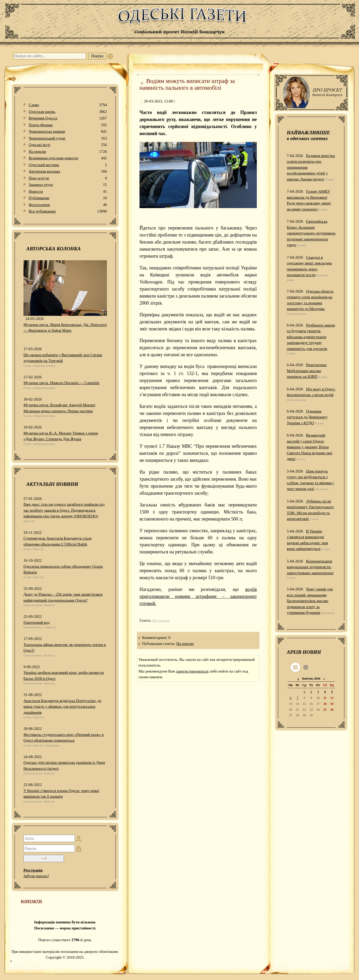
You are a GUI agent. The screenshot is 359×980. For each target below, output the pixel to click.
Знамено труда (68, 185)
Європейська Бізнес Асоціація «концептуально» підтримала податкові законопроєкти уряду (311, 233)
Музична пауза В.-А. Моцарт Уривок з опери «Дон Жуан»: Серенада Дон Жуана (61, 436)
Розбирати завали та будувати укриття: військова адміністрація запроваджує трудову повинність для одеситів (311, 337)
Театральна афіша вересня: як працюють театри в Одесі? (65, 648)
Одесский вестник (68, 165)
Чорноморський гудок (68, 138)
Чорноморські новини (68, 132)
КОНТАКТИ (31, 901)
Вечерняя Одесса (68, 118)
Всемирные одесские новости (68, 158)
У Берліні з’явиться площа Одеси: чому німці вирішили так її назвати (61, 794)
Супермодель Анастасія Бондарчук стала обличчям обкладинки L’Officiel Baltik (57, 541)
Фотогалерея (68, 205)
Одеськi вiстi (68, 145)
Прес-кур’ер (68, 178)
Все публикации (68, 211)
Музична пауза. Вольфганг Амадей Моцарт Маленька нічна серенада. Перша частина (59, 408)
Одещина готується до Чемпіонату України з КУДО (307, 417)
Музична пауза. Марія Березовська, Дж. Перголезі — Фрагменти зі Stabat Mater (65, 328)
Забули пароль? (36, 876)
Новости (68, 192)
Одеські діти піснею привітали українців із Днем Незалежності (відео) (64, 766)
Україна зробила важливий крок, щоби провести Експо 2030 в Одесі (64, 676)
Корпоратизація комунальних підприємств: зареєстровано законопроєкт (310, 567)
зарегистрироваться (192, 671)
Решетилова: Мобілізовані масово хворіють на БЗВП (307, 371)
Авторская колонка (68, 171)
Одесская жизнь (68, 112)
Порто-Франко (68, 125)
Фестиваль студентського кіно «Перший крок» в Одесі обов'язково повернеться (64, 738)
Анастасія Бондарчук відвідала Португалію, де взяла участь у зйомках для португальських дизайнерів (62, 707)
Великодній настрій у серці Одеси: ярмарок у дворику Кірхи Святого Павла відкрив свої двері (310, 447)
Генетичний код (36, 622)
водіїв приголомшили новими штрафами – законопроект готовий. (198, 596)
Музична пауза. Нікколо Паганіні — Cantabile (61, 383)
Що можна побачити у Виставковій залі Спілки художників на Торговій (63, 358)
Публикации (68, 198)
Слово (68, 105)
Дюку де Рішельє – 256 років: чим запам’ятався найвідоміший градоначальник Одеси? (63, 597)
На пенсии (68, 152)
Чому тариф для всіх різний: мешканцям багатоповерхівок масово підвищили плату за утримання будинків (310, 601)
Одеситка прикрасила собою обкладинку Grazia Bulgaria (63, 569)
